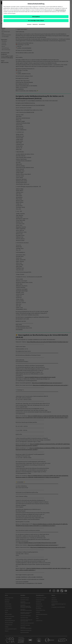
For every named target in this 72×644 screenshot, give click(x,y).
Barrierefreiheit (42, 24)
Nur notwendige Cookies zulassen (36, 21)
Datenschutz (35, 24)
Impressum (29, 24)
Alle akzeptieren (36, 17)
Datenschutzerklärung (61, 10)
